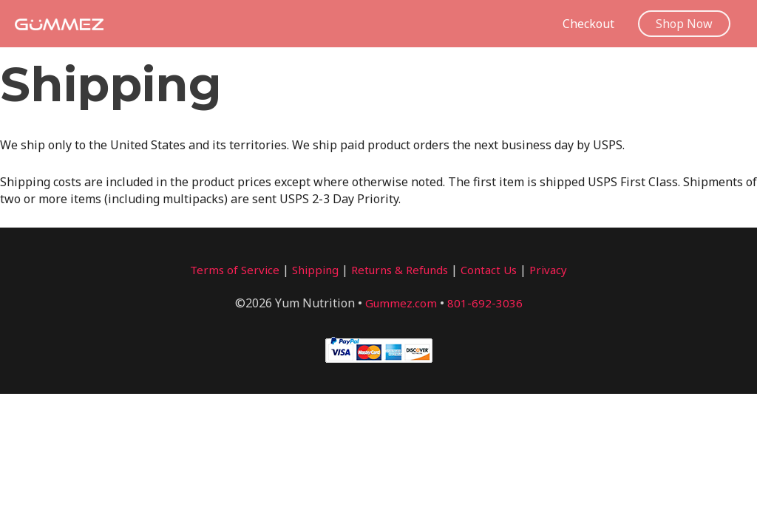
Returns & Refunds (400, 270)
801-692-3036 (486, 303)
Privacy (557, 270)
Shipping (310, 270)
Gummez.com (401, 303)
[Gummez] (59, 23)
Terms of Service (227, 270)
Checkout (588, 24)
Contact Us (495, 270)
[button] (684, 24)
